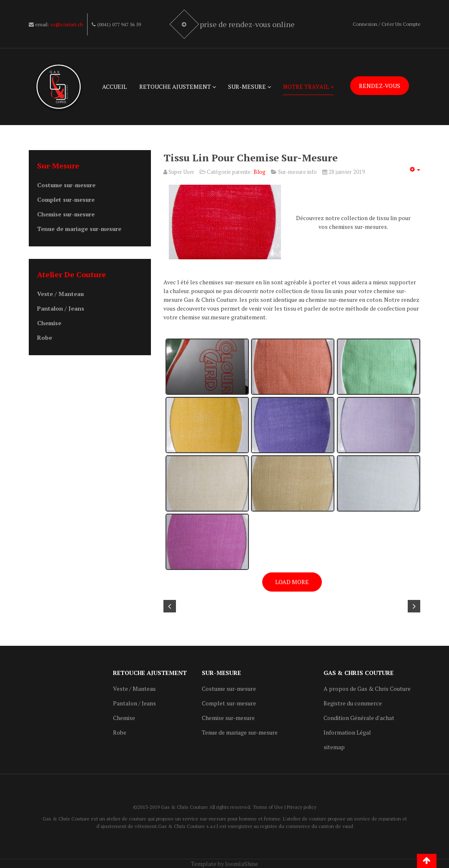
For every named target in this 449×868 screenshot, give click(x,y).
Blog (260, 172)
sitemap (334, 747)
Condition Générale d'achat (359, 718)
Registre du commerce (353, 703)
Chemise (49, 323)
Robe (45, 337)
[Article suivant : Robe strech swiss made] (414, 606)
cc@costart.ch (67, 24)
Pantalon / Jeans (61, 308)
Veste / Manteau (60, 294)
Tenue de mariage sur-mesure (79, 229)
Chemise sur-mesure (66, 214)
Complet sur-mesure (66, 199)
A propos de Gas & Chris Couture (367, 689)
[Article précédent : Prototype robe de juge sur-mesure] (170, 606)
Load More (292, 582)
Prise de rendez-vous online (248, 24)
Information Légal (347, 732)
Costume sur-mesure (66, 185)
